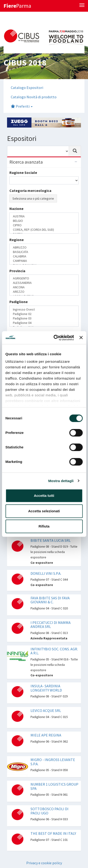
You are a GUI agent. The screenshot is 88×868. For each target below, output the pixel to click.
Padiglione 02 (44, 314)
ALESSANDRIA (44, 283)
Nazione (16, 209)
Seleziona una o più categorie (33, 198)
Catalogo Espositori (27, 88)
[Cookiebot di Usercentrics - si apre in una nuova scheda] (55, 338)
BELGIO (44, 221)
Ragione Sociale (23, 172)
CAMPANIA (44, 261)
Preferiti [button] (22, 106)
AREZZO (44, 292)
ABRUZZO (44, 247)
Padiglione (19, 302)
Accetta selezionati (44, 511)
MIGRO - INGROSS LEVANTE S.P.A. (53, 762)
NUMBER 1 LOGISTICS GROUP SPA (54, 786)
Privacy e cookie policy (44, 863)
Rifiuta (44, 526)
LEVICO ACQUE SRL (46, 711)
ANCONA (44, 287)
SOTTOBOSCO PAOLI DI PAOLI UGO (50, 811)
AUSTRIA (44, 216)
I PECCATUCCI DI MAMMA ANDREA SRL (51, 625)
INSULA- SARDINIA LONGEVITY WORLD (46, 688)
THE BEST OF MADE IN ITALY (53, 833)
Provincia (17, 271)
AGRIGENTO (44, 278)
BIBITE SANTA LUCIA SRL (51, 540)
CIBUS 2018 (25, 63)
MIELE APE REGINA (46, 735)
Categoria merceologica (30, 190)
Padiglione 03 (44, 318)
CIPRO (44, 225)
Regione (17, 240)
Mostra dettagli (61, 481)
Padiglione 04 (44, 323)
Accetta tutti (44, 496)
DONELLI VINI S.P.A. (46, 573)
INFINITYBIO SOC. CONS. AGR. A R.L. (54, 651)
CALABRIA (44, 256)
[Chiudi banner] (81, 338)
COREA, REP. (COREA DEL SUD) (44, 230)
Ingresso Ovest (44, 309)
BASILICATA (44, 252)
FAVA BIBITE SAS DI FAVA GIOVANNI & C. (50, 600)
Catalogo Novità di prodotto (34, 97)
